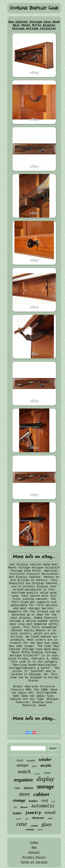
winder (45, 759)
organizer (23, 780)
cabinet (41, 794)
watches (30, 829)
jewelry (33, 813)
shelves (29, 788)
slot (15, 807)
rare (53, 801)
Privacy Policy (34, 857)
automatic (43, 806)
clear (17, 788)
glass (47, 824)
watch (24, 771)
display (45, 779)
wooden (31, 761)
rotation (37, 774)
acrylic (46, 765)
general (19, 819)
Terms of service (34, 862)
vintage (19, 800)
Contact (34, 852)
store (25, 794)
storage (45, 787)
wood (50, 812)
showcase (38, 818)
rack (47, 773)
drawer (24, 807)
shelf (45, 801)
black (20, 760)
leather (33, 801)
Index (34, 843)
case (22, 824)
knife (40, 830)
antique (23, 765)
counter (34, 826)
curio (50, 818)
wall (35, 766)
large (27, 819)
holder (17, 813)
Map (34, 848)
